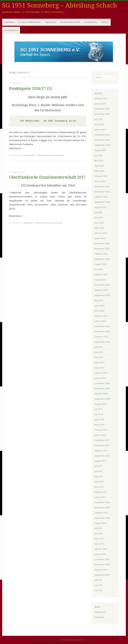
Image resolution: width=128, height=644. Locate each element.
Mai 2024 (99, 161)
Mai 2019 (99, 357)
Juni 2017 (99, 471)
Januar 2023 (100, 238)
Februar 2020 (101, 316)
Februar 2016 (101, 549)
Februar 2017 (101, 492)
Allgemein (28, 223)
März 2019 (99, 368)
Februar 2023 (101, 233)
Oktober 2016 (101, 513)
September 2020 (102, 295)
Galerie (105, 22)
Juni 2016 (99, 533)
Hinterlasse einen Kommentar (50, 155)
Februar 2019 (101, 373)
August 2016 (100, 523)
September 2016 (102, 518)
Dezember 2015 (102, 559)
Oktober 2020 (101, 290)
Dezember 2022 (102, 243)
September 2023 (102, 202)
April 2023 (99, 223)
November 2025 (102, 114)
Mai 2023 (99, 218)
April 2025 (99, 124)
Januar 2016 (100, 554)
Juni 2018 (99, 414)
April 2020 (99, 306)
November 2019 (102, 332)
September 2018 (102, 399)
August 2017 (100, 461)
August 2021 (100, 280)
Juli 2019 (98, 347)
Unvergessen (11, 30)
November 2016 (102, 508)
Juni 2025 (99, 119)
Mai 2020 (99, 300)
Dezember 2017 (102, 440)
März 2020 (99, 311)
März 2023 (99, 228)
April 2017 (99, 482)
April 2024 (99, 166)
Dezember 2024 (102, 135)
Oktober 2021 (101, 275)
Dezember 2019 (102, 326)
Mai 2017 (99, 477)
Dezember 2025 (102, 109)
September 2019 (102, 342)
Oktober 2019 (101, 337)
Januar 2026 (100, 104)
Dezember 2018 (102, 383)
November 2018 (102, 388)
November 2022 (102, 249)
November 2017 (102, 445)
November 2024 (102, 140)
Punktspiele (29, 155)
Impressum (51, 22)
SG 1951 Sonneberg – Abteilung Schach (60, 5)
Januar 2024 (100, 181)
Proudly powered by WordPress (45, 640)
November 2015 (102, 565)
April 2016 (99, 539)
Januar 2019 (100, 378)
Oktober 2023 (101, 197)
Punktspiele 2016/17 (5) (30, 89)
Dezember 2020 (102, 285)
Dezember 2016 (102, 502)
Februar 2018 (101, 430)
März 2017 (99, 487)
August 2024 (100, 150)
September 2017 (102, 456)
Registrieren (100, 612)
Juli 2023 (98, 212)
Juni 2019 (99, 352)
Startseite (9, 22)
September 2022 (102, 259)
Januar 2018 (100, 435)
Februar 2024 (101, 176)
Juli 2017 (98, 466)
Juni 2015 (99, 585)
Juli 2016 (98, 528)
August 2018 (100, 404)
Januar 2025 (100, 130)
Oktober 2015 (101, 570)
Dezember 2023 (102, 187)
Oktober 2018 (101, 394)
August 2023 (100, 207)
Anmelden (99, 617)
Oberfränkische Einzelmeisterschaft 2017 (47, 177)
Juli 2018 (98, 409)
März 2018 (99, 425)
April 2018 (99, 420)
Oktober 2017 (101, 451)
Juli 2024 (98, 155)
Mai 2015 (99, 590)
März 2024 (99, 171)
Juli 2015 (98, 580)
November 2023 (102, 192)
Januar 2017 (100, 497)
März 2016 (99, 544)
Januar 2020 (100, 321)
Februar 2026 (101, 98)
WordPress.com (90, 640)
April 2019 (99, 363)
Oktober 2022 (101, 254)
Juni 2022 (99, 269)
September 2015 (102, 575)
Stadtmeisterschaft (70, 22)
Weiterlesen (17, 148)
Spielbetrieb (91, 22)
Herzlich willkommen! (30, 22)
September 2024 (102, 145)
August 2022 (100, 264)
